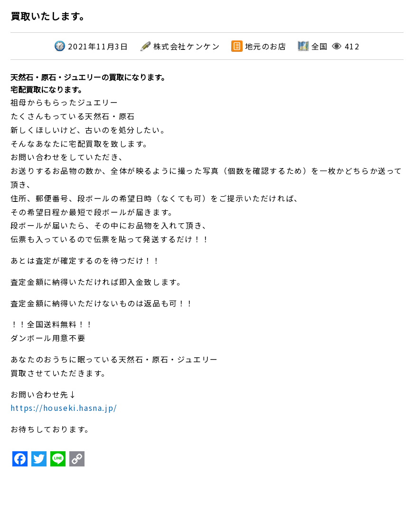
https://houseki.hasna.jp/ (64, 408)
